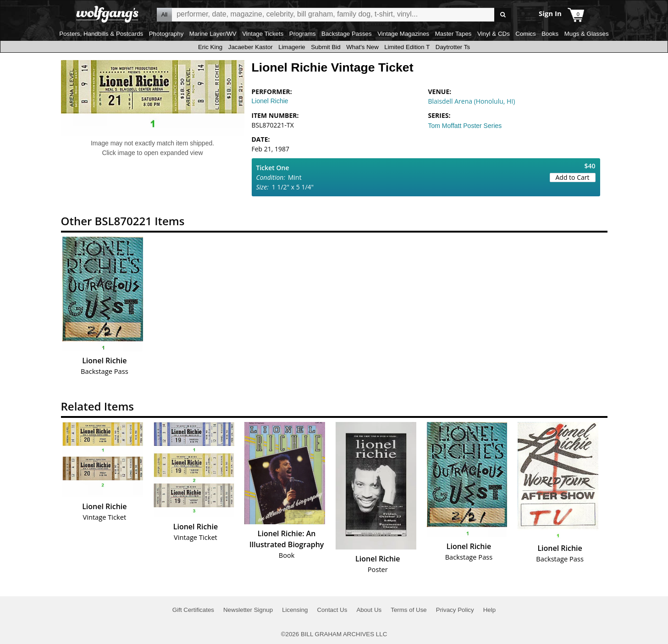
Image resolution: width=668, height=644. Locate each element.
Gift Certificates (193, 610)
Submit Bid (326, 47)
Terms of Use (409, 610)
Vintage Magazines (403, 34)
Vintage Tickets (263, 34)
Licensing (295, 610)
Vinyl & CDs (494, 34)
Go (503, 15)
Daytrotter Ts (453, 47)
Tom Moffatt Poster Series (465, 126)
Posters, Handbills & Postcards (101, 34)
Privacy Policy (455, 610)
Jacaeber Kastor (251, 47)
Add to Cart (573, 177)
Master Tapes (453, 34)
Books (550, 34)
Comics (525, 34)
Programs (303, 34)
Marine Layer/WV (213, 34)
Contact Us (332, 610)
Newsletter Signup (248, 610)
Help (489, 610)
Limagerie (292, 47)
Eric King (210, 47)
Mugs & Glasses (587, 34)
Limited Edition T (407, 47)
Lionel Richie (270, 101)
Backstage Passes (347, 34)
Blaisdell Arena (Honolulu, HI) (472, 101)
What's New (362, 47)
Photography (166, 34)
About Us (369, 610)
